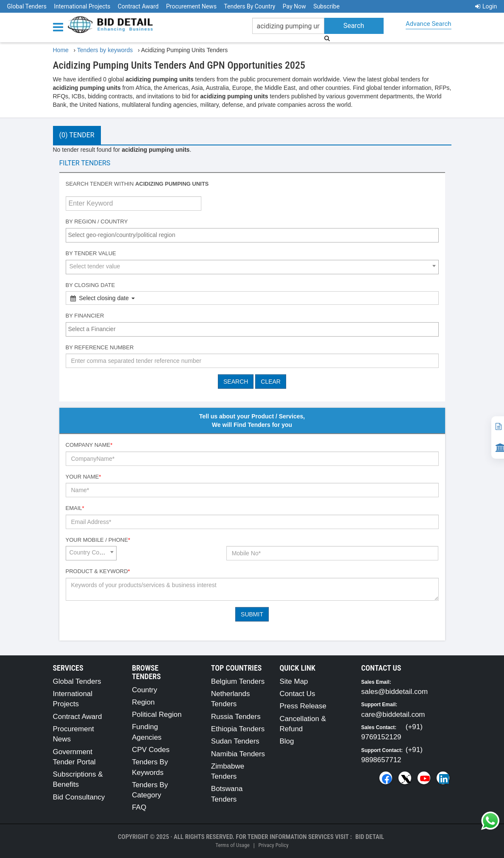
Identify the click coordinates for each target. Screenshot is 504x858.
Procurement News (191, 6)
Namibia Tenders (238, 754)
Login (486, 6)
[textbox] (254, 235)
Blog (287, 741)
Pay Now (294, 6)
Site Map (294, 681)
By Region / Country (97, 221)
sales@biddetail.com (394, 692)
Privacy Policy (273, 845)
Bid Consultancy (79, 797)
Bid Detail (370, 837)
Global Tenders (27, 6)
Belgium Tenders (238, 681)
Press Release (303, 706)
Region (143, 702)
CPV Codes (151, 750)
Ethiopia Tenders (238, 729)
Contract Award (138, 6)
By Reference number (100, 347)
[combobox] (252, 235)
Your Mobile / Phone (98, 540)
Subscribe (326, 6)
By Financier (85, 316)
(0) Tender (77, 135)
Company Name (89, 445)
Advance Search (428, 24)
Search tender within (137, 184)
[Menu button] (60, 26)
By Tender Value (91, 253)
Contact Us (297, 694)
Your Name (84, 477)
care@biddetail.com (393, 715)
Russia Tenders (236, 717)
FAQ (139, 807)
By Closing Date (90, 285)
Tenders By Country (249, 6)
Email (75, 508)
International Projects (82, 6)
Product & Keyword (98, 571)
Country (145, 690)
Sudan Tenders (235, 741)
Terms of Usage (232, 845)
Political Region (157, 715)
